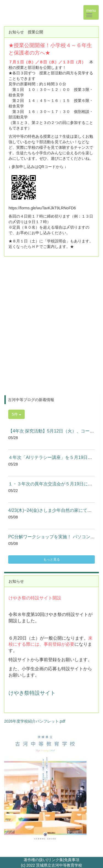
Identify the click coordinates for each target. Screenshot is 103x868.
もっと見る (52, 559)
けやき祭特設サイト (32, 693)
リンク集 (55, 860)
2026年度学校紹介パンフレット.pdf (35, 721)
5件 (16, 414)
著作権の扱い (35, 860)
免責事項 (72, 860)
